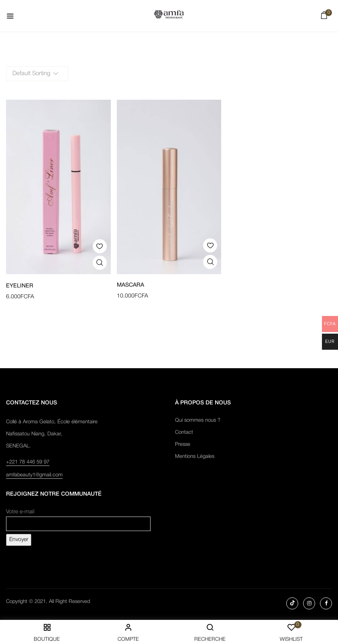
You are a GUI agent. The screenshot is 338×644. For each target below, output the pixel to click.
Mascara (130, 285)
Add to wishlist (100, 246)
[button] (324, 17)
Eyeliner (20, 286)
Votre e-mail (78, 518)
